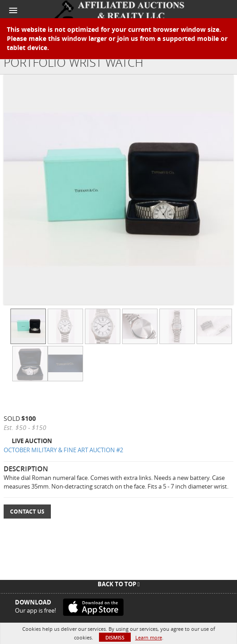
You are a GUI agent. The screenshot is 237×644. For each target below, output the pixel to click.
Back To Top (119, 584)
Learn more (149, 637)
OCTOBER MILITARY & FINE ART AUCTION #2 (63, 450)
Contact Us (27, 512)
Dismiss (115, 637)
